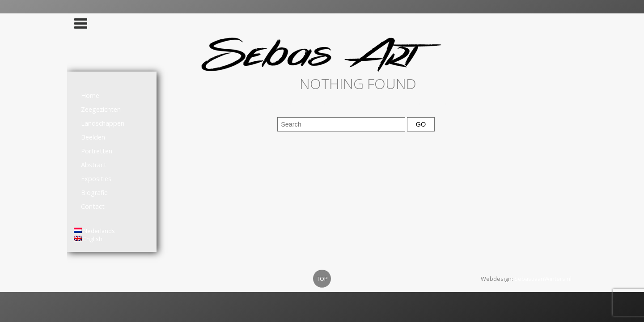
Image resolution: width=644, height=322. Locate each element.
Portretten (97, 151)
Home (90, 95)
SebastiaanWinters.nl (543, 279)
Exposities (96, 179)
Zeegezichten (101, 109)
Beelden (93, 137)
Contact (93, 206)
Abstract (94, 165)
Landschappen (103, 123)
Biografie (94, 193)
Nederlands (94, 231)
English (88, 239)
